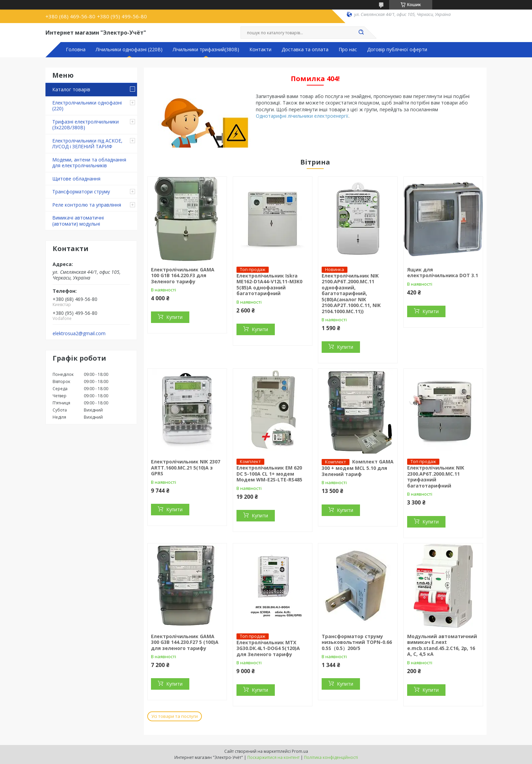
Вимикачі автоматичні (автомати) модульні (78, 221)
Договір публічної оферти (397, 50)
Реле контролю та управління (87, 205)
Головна (76, 50)
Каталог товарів (71, 89)
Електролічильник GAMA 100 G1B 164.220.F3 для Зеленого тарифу (183, 275)
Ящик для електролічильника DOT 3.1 (443, 273)
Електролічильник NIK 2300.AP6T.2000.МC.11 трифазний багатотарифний (436, 477)
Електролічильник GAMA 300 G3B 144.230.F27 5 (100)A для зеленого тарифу (185, 642)
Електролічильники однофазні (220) (87, 106)
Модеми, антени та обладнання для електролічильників (89, 163)
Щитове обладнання (76, 179)
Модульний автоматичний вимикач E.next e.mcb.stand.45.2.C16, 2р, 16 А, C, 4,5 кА (442, 645)
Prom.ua (300, 751)
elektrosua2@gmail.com (79, 333)
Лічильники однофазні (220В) (129, 50)
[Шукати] (361, 33)
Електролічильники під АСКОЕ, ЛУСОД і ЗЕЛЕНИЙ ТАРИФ (87, 144)
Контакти (260, 50)
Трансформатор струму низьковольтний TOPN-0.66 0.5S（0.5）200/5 (357, 642)
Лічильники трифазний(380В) (206, 50)
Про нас (348, 50)
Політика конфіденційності (331, 757)
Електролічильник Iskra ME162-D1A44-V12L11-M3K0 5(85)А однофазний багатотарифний (269, 285)
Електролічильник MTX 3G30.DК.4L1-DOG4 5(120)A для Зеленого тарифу (268, 648)
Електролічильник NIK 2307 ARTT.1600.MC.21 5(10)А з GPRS (186, 467)
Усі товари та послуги (175, 716)
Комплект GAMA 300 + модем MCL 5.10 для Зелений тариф (358, 468)
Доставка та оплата (305, 50)
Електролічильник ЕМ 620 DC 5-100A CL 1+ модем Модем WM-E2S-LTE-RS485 (269, 474)
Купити (174, 317)
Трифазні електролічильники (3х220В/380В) (85, 125)
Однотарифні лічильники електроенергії (302, 116)
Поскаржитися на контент (273, 757)
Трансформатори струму (81, 192)
